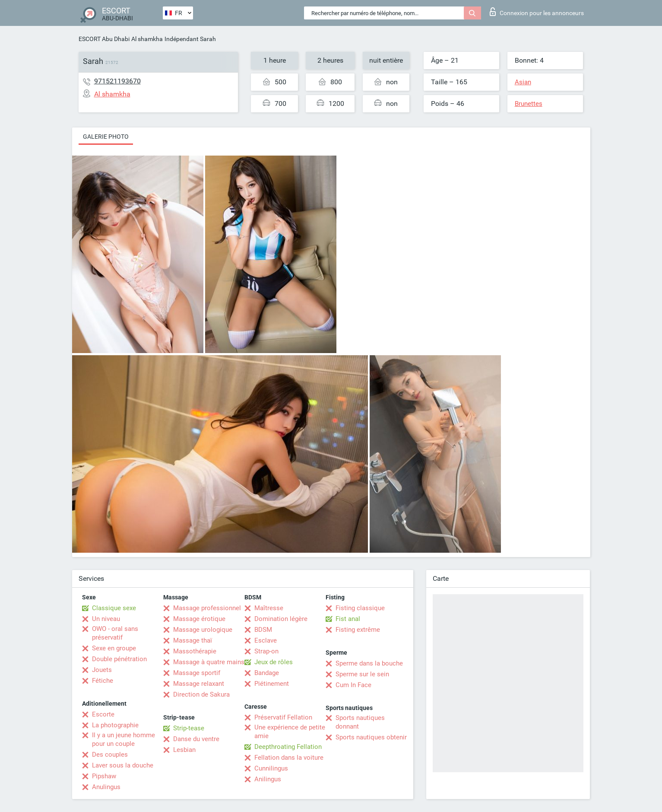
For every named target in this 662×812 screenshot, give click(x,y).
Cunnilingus (271, 768)
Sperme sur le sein (362, 674)
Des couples (110, 755)
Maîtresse (269, 608)
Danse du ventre (196, 739)
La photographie (115, 725)
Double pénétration (119, 659)
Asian (523, 82)
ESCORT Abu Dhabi (104, 39)
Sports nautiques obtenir (371, 737)
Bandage (267, 673)
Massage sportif (197, 673)
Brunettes (529, 104)
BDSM (263, 630)
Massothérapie (195, 651)
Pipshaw (104, 776)
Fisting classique (360, 608)
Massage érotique (199, 619)
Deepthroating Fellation (288, 747)
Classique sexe (114, 608)
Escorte (103, 714)
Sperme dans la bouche (369, 663)
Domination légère (281, 619)
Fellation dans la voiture (289, 758)
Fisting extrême (358, 630)
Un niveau (106, 619)
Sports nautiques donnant (360, 722)
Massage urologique (203, 630)
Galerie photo (106, 137)
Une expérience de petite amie (290, 732)
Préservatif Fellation (283, 717)
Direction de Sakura (201, 694)
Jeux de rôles (274, 662)
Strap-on (266, 651)
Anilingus (268, 779)
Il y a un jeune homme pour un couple (124, 739)
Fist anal (348, 619)
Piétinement (272, 684)
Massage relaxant (199, 684)
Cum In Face (353, 685)
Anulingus (106, 787)
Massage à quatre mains (209, 662)
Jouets (102, 670)
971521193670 (117, 81)
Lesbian (184, 750)
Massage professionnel (207, 608)
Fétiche (103, 681)
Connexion (537, 12)
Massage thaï (193, 640)
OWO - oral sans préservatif (115, 633)
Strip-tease (189, 728)
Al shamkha (147, 39)
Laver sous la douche (123, 765)
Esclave (266, 640)
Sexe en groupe (114, 648)
